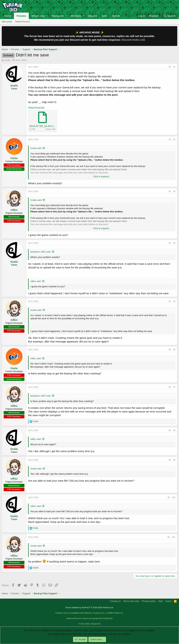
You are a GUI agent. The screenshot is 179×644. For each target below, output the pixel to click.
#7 (174, 387)
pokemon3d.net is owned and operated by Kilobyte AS (89, 618)
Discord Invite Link (133, 40)
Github (116, 16)
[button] (47, 16)
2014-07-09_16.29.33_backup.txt (48, 126)
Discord (92, 16)
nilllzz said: (36, 281)
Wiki (104, 16)
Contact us (115, 601)
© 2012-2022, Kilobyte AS (89, 624)
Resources (58, 16)
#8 (174, 430)
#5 (174, 301)
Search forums (23, 22)
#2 (174, 140)
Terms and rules (131, 601)
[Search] (169, 16)
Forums (21, 16)
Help (161, 601)
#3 (174, 191)
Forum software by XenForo (90, 608)
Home (8, 16)
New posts (7, 22)
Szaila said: (36, 148)
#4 (174, 243)
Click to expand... (102, 176)
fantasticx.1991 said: (41, 252)
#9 (174, 460)
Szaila (7, 60)
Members (76, 16)
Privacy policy (149, 601)
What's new (38, 16)
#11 (174, 537)
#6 (174, 350)
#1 (174, 67)
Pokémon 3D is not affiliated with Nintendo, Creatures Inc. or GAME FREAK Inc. (89, 613)
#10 (174, 497)
